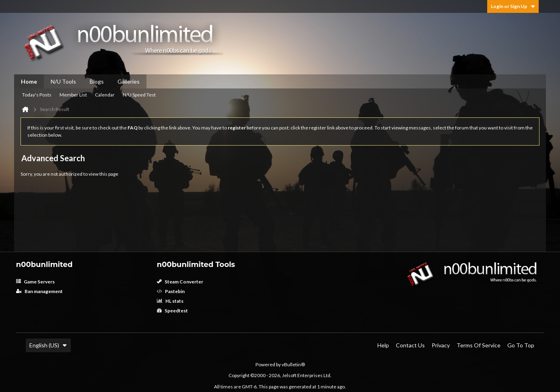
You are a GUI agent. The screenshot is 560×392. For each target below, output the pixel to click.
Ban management (39, 291)
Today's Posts (37, 95)
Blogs (97, 81)
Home (29, 81)
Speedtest (172, 311)
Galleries (129, 81)
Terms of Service (479, 345)
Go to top (521, 345)
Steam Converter (180, 282)
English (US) (48, 345)
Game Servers (35, 282)
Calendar (105, 95)
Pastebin (171, 291)
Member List (73, 95)
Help (383, 345)
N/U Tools (63, 81)
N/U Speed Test (139, 95)
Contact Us (410, 345)
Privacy (441, 345)
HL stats (170, 301)
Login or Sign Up (513, 6)
